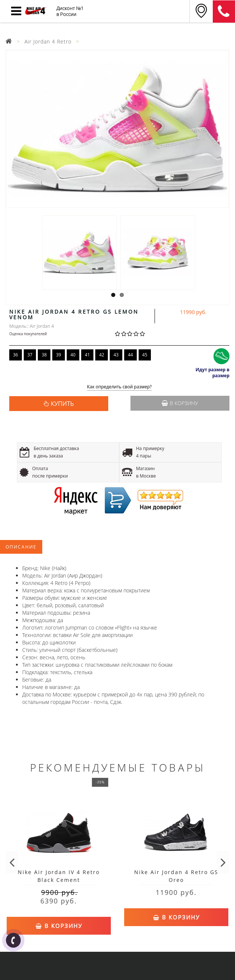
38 (44, 355)
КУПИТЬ (62, 404)
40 (73, 355)
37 (30, 355)
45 (145, 355)
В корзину (180, 403)
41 (87, 355)
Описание (21, 547)
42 (102, 355)
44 (130, 355)
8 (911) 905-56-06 (224, 12)
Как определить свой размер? (120, 387)
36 (16, 355)
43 (116, 355)
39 (59, 355)
